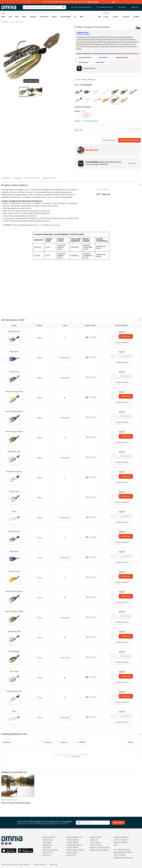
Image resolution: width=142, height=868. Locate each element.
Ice (75, 17)
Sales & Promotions (50, 850)
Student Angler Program (99, 850)
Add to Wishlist (109, 140)
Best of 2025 (48, 853)
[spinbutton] (114, 336)
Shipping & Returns (121, 842)
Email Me (65, 358)
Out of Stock (126, 356)
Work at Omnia (96, 845)
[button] (71, 185)
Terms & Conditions (40, 865)
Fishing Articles (72, 842)
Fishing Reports (73, 840)
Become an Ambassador (100, 847)
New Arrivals (48, 840)
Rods (17, 17)
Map (105, 17)
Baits (3, 17)
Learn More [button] (132, 163)
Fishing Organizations (75, 850)
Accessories (44, 17)
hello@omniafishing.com (124, 858)
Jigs (12, 22)
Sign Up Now (118, 823)
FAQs (116, 845)
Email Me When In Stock (129, 140)
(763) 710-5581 (120, 855)
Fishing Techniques (74, 845)
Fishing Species (73, 847)
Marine (54, 17)
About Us (94, 840)
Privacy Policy (54, 865)
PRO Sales (47, 847)
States (115, 17)
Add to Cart (126, 336)
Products (5, 22)
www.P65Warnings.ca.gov (49, 225)
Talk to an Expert (120, 840)
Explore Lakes (72, 853)
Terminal (33, 17)
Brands (126, 17)
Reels (24, 17)
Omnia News (95, 842)
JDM (81, 17)
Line (10, 17)
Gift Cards (47, 855)
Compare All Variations (83, 107)
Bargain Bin (47, 845)
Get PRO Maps (65, 17)
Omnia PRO (71, 855)
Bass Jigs (20, 22)
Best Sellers (47, 842)
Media (136, 17)
